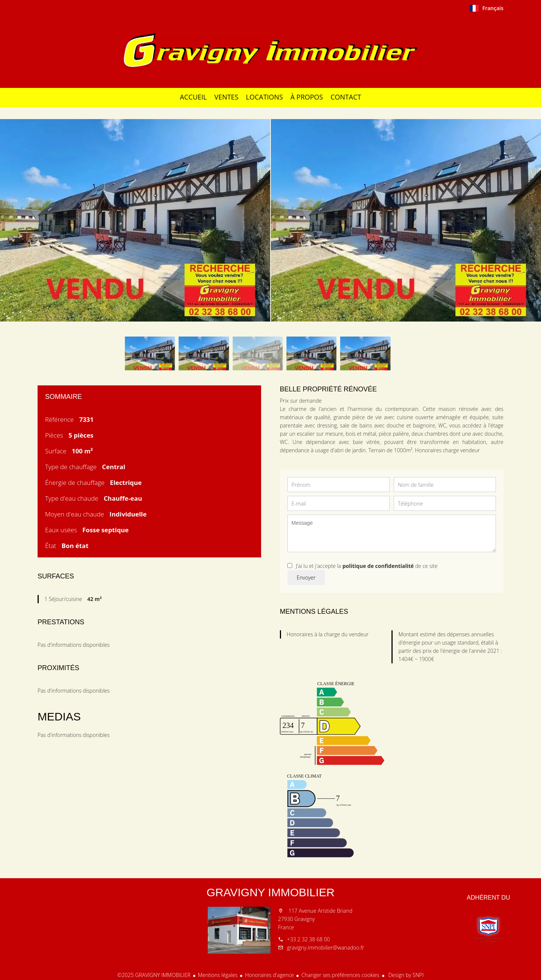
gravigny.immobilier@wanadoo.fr (326, 948)
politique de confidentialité (378, 566)
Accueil (270, 50)
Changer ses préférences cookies (340, 975)
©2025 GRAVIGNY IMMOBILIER (154, 975)
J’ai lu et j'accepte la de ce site (367, 566)
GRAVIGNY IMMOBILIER (271, 892)
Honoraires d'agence (269, 975)
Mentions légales (218, 975)
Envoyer (306, 578)
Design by (405, 975)
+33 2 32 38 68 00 (308, 939)
